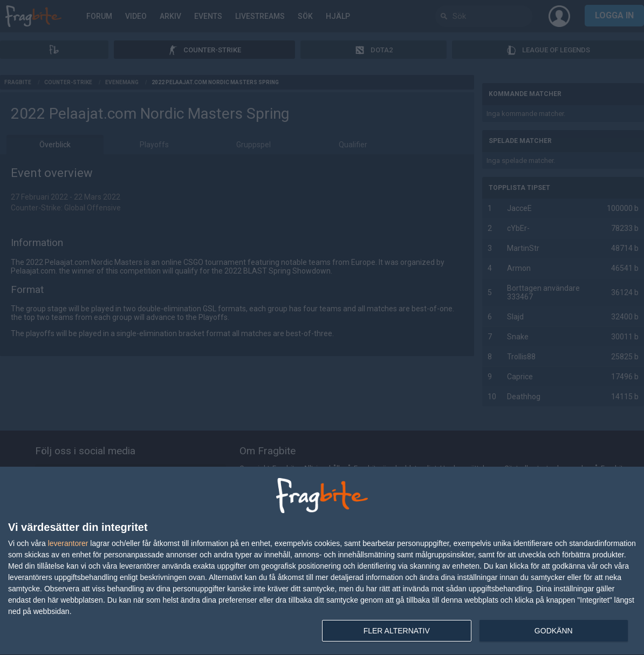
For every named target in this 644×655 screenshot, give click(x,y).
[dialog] (322, 561)
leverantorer (68, 543)
